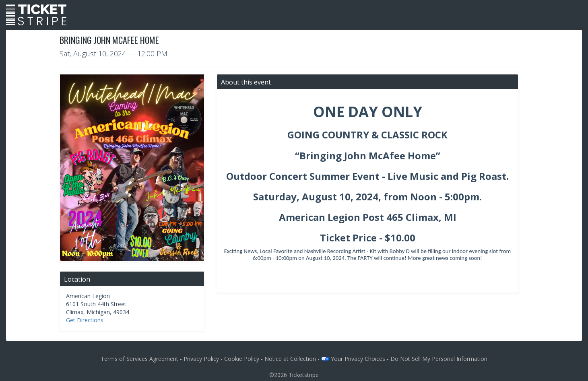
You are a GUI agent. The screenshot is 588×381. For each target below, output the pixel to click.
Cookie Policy (242, 359)
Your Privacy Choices (353, 359)
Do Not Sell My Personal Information (439, 359)
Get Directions (85, 320)
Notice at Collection (290, 359)
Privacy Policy (201, 359)
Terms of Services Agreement (139, 359)
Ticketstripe (304, 375)
